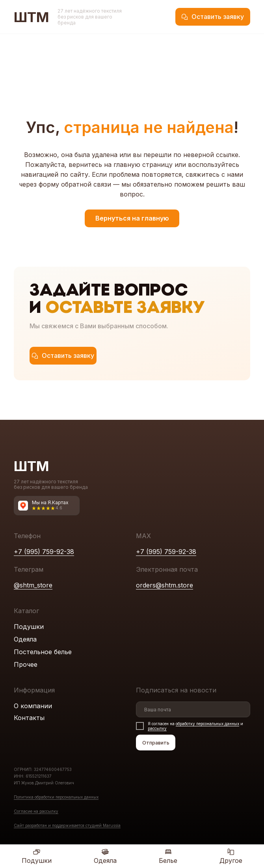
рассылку (157, 728)
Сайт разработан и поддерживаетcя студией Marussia (67, 825)
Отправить (156, 743)
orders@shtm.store (165, 585)
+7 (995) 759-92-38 (44, 552)
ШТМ (32, 17)
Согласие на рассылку (36, 811)
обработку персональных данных (207, 724)
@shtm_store (33, 585)
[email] (193, 709)
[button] (213, 17)
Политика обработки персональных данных (56, 797)
